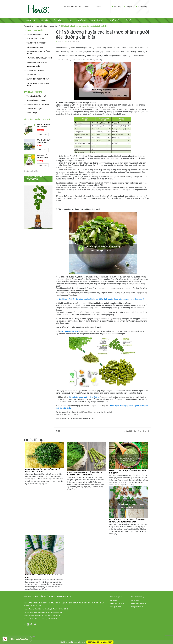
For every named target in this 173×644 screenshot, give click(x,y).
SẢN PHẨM (57, 20)
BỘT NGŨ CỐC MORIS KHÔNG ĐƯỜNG (38, 53)
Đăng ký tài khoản (116, 607)
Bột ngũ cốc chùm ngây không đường (84, 397)
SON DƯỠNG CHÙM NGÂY (37, 71)
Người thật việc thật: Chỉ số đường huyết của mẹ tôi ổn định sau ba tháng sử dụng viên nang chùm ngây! (101, 299)
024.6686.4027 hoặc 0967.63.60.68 (76, 7)
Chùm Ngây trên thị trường (36, 100)
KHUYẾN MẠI (81, 20)
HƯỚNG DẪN (115, 20)
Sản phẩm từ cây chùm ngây (38, 119)
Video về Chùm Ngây (34, 109)
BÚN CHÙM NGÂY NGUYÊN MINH (39, 58)
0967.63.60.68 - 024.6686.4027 (100, 642)
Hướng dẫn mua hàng (117, 603)
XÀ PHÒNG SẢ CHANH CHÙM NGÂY (38, 84)
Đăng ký (129, 7)
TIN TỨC (69, 20)
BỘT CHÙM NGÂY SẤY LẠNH (37, 35)
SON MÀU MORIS (33, 75)
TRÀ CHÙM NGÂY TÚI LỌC (37, 43)
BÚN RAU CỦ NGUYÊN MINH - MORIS (43, 158)
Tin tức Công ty (32, 113)
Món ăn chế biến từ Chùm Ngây (38, 104)
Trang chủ (27, 26)
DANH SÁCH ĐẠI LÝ (98, 20)
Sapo (37, 636)
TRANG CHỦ (31, 20)
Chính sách (113, 600)
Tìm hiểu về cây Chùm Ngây (37, 96)
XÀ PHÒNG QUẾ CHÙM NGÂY (38, 79)
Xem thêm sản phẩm (31, 171)
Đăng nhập (118, 7)
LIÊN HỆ (128, 20)
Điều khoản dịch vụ (116, 597)
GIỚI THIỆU (44, 20)
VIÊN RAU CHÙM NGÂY (35, 39)
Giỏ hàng (141, 7)
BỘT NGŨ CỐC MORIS (35, 47)
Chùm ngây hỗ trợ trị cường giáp (46, 26)
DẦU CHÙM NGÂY (33, 66)
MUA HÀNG (43, 134)
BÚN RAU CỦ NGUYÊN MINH (37, 62)
